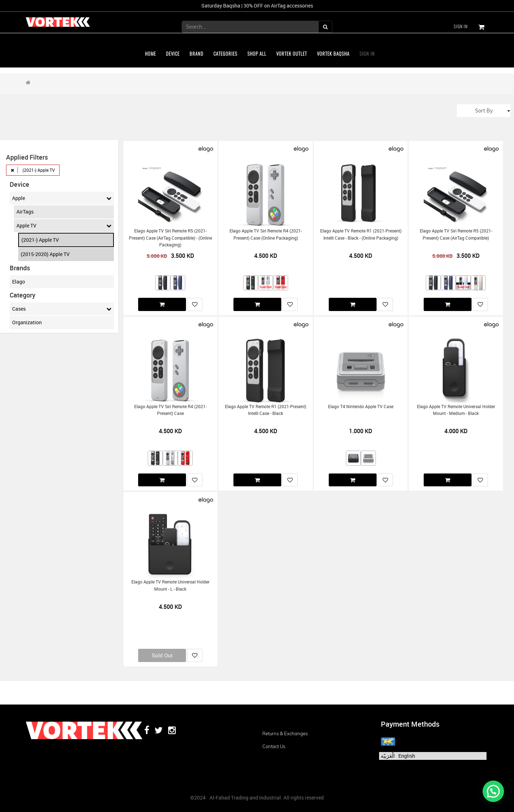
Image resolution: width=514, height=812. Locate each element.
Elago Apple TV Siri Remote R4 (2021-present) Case (170, 410)
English (407, 756)
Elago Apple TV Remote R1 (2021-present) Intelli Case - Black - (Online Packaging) (361, 234)
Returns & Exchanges (285, 733)
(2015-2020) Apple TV (45, 254)
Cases (62, 309)
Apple (62, 198)
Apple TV (64, 226)
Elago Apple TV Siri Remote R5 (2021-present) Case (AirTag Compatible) (456, 234)
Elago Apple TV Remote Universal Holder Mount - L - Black (170, 585)
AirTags (25, 212)
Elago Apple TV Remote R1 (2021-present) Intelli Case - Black (266, 410)
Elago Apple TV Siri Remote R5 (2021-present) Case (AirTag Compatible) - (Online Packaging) (170, 238)
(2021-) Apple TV (40, 240)
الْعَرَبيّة (388, 756)
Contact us (274, 746)
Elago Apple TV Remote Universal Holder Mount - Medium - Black (456, 410)
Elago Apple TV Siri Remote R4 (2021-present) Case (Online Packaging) (266, 234)
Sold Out (162, 655)
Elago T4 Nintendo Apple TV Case (361, 407)
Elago (19, 282)
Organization (27, 322)
